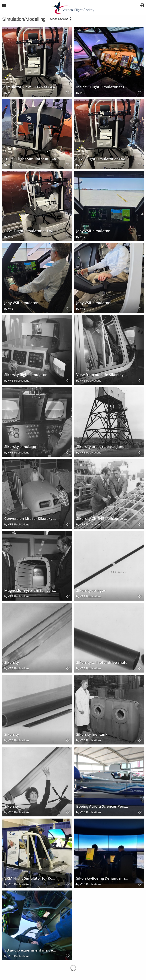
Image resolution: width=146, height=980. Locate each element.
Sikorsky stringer (91, 591)
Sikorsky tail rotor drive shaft (101, 662)
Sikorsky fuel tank (92, 734)
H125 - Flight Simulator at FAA (30, 159)
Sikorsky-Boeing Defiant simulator (102, 878)
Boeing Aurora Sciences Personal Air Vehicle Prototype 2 (102, 806)
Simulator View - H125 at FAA (30, 87)
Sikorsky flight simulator (25, 375)
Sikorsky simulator (20, 447)
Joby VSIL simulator (93, 231)
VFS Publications (19, 381)
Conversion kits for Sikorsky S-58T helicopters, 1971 (31, 519)
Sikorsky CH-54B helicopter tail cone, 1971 (102, 519)
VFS (11, 93)
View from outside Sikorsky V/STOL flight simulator (102, 375)
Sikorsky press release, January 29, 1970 (102, 447)
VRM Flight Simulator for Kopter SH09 (31, 878)
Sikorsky (12, 662)
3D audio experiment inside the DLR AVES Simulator (31, 950)
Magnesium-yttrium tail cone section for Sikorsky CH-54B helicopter (31, 591)
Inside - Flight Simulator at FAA (102, 87)
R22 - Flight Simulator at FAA (101, 159)
